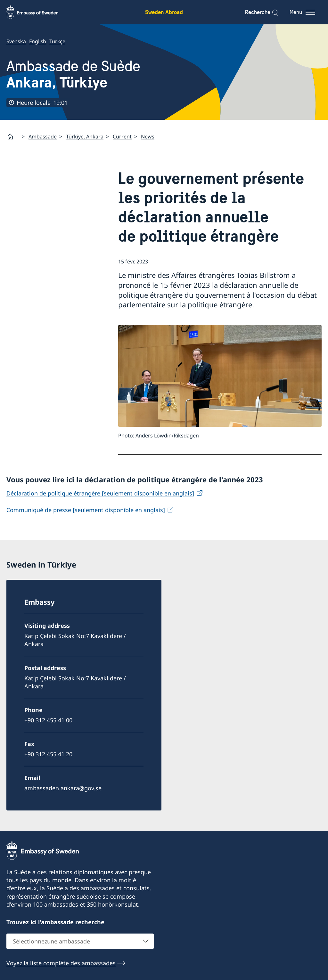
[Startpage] (13, 137)
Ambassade (43, 137)
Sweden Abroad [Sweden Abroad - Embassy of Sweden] (164, 12)
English (38, 41)
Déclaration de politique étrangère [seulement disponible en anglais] (100, 493)
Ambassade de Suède (73, 74)
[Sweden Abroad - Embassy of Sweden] (38, 12)
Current (122, 137)
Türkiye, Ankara (85, 137)
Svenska (16, 41)
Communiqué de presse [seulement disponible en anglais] (86, 510)
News (148, 137)
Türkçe (57, 41)
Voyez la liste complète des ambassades (61, 963)
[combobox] (80, 941)
